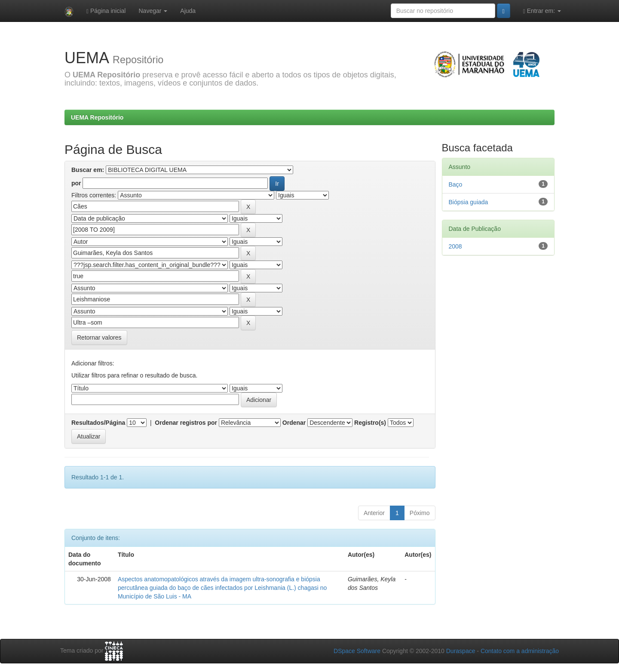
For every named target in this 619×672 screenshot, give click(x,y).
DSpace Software (357, 651)
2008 (455, 246)
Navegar (153, 11)
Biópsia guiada (469, 202)
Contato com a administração (520, 651)
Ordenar (294, 423)
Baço (456, 184)
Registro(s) (370, 423)
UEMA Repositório (97, 117)
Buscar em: (88, 170)
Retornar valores (99, 338)
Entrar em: (542, 11)
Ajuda (188, 11)
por (76, 183)
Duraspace (461, 651)
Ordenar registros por (186, 423)
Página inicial (106, 11)
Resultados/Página (98, 423)
